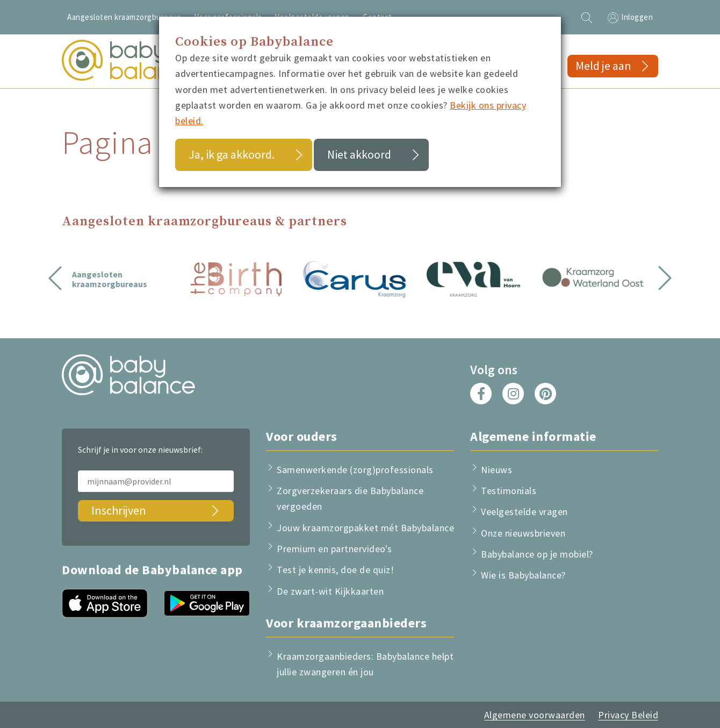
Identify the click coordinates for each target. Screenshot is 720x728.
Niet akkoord (359, 154)
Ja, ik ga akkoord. (232, 154)
